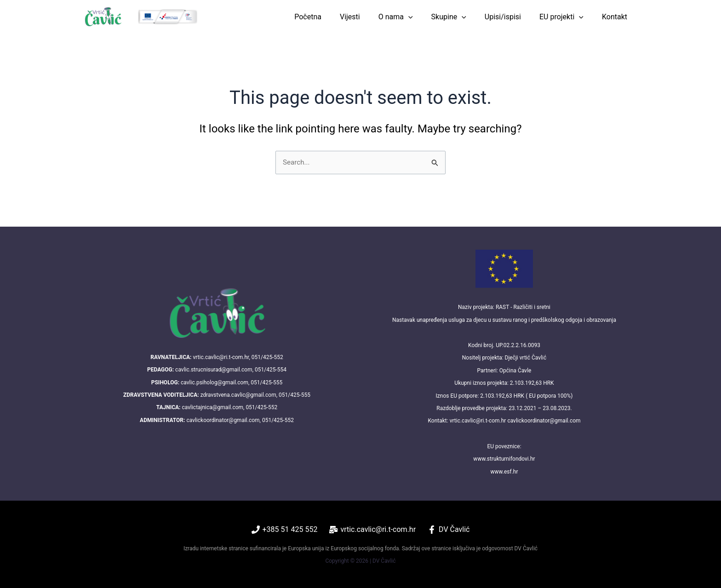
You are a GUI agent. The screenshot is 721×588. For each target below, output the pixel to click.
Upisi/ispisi (512, 17)
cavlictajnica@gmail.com (212, 407)
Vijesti (370, 17)
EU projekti (567, 17)
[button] (425, 17)
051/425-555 (266, 382)
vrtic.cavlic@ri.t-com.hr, (221, 357)
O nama (412, 17)
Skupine (462, 17)
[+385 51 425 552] (285, 530)
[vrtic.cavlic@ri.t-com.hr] (372, 530)
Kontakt (616, 17)
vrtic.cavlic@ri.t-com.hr (478, 421)
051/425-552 (267, 357)
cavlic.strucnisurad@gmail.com (214, 370)
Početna (332, 17)
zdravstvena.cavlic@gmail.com (238, 395)
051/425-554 (271, 370)
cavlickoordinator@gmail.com (223, 420)
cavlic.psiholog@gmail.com (215, 382)
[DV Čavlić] (449, 530)
